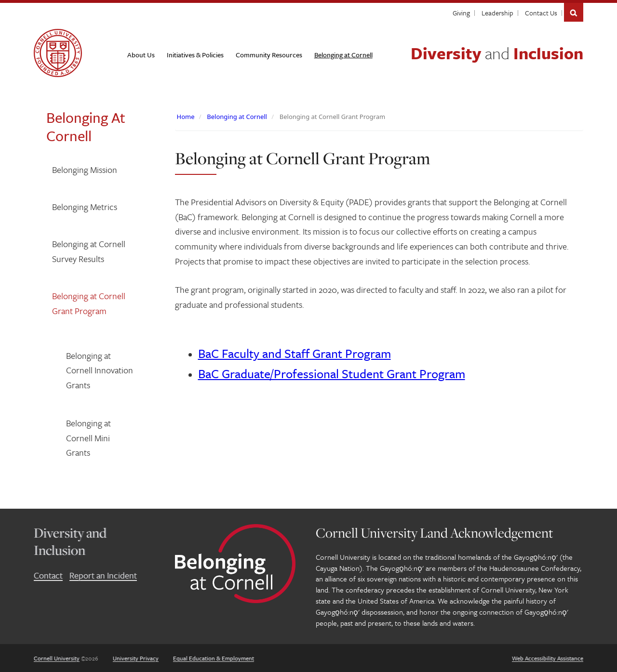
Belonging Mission (85, 170)
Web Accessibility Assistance (548, 658)
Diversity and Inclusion (70, 541)
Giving (461, 13)
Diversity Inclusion (497, 53)
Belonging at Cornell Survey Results (89, 251)
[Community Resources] (269, 55)
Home (186, 117)
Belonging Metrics (85, 207)
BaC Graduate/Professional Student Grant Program (332, 374)
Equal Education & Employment (214, 658)
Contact (48, 575)
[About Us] (141, 55)
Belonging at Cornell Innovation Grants (100, 370)
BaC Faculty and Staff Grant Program (295, 353)
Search (574, 12)
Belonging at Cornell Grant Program (89, 303)
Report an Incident (103, 575)
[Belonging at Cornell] (343, 55)
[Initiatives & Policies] (195, 55)
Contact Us (541, 13)
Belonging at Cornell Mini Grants (88, 438)
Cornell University (57, 658)
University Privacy (136, 658)
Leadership (497, 13)
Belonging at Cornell (237, 117)
